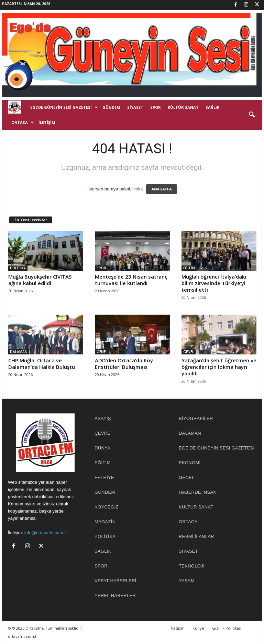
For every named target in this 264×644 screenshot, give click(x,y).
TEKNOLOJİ (192, 566)
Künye (198, 628)
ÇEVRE (102, 433)
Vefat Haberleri (115, 581)
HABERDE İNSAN (198, 492)
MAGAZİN (105, 522)
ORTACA (23, 122)
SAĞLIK (212, 107)
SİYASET (135, 107)
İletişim (47, 122)
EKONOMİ (190, 463)
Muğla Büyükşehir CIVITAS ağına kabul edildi (40, 280)
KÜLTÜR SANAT (183, 107)
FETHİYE (104, 477)
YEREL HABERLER (115, 595)
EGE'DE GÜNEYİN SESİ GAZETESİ (217, 448)
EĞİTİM (189, 268)
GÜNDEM (111, 107)
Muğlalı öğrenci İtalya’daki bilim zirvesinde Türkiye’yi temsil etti (214, 283)
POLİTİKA (18, 268)
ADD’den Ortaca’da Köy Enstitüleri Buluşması (124, 364)
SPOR (156, 107)
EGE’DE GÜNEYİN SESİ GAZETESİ (64, 107)
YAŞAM (187, 581)
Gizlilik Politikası (227, 628)
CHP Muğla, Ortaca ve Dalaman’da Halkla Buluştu (42, 364)
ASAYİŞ (103, 418)
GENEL (102, 352)
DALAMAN (19, 352)
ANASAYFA (162, 189)
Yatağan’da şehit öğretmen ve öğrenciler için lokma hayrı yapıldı (219, 367)
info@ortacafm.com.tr (46, 533)
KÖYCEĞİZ (107, 507)
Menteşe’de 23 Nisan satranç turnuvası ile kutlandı (131, 280)
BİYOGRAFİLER (196, 418)
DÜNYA (102, 448)
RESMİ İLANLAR (196, 536)
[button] (252, 115)
